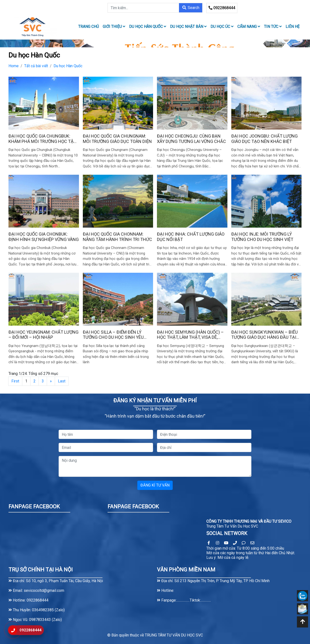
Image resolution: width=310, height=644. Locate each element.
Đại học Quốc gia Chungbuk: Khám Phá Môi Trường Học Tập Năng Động (42, 139)
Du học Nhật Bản (188, 27)
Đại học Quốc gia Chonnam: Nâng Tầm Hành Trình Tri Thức (117, 237)
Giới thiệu (114, 27)
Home (14, 66)
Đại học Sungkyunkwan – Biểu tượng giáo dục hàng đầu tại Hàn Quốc (264, 335)
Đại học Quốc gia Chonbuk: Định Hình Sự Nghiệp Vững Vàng (44, 237)
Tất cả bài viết (36, 66)
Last (62, 381)
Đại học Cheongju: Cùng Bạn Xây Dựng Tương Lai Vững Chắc (191, 139)
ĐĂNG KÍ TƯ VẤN (155, 485)
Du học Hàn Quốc (148, 27)
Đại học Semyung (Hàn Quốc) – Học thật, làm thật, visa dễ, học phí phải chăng (190, 335)
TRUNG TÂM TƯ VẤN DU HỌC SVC (174, 635)
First (15, 381)
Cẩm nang (249, 27)
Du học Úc (222, 27)
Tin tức (273, 27)
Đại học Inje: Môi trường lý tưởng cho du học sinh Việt (262, 237)
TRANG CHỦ (89, 27)
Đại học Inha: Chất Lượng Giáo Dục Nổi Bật (191, 237)
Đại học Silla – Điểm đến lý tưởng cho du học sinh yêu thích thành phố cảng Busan (116, 335)
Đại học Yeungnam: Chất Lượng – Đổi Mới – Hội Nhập (43, 335)
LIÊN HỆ (293, 27)
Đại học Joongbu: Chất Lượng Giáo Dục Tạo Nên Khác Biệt (264, 139)
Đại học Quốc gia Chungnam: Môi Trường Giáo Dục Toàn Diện (117, 139)
